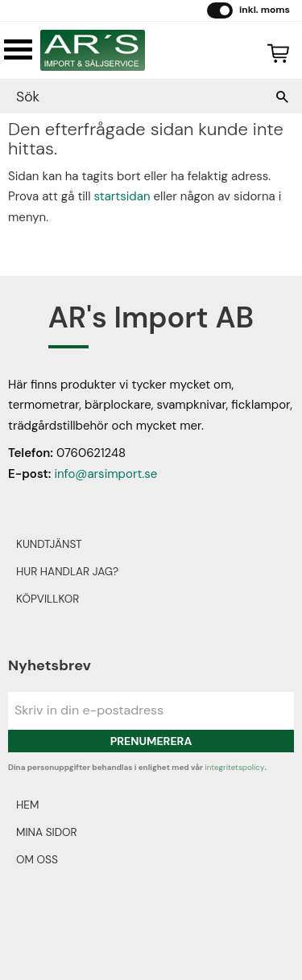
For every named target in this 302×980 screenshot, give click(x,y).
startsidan (122, 196)
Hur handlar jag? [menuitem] (67, 572)
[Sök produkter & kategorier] (135, 97)
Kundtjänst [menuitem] (49, 544)
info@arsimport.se (105, 474)
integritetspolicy (234, 767)
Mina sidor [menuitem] (47, 832)
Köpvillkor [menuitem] (48, 599)
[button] (18, 49)
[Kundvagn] (275, 51)
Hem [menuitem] (27, 805)
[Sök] (282, 97)
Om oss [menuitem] (37, 860)
